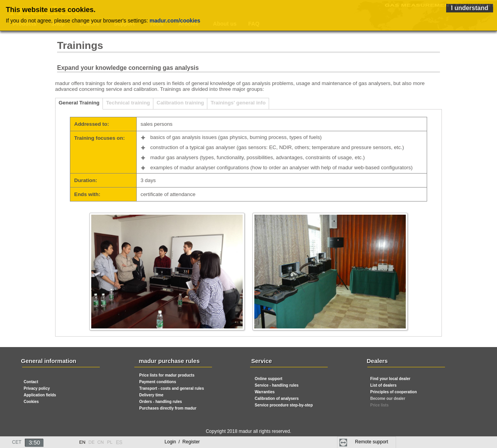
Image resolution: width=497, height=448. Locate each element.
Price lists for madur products (167, 375)
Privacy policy (37, 388)
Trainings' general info (238, 103)
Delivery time (151, 395)
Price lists (380, 405)
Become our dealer (388, 399)
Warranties (265, 392)
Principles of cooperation (394, 392)
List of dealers (384, 385)
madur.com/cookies (175, 21)
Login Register (182, 442)
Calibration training (180, 103)
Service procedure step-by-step (284, 405)
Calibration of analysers (277, 399)
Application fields (40, 395)
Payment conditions (158, 382)
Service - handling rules (277, 385)
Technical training (128, 103)
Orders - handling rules (161, 402)
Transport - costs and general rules (172, 388)
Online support (268, 379)
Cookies (31, 402)
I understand (469, 8)
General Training (79, 103)
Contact (31, 382)
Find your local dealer (390, 379)
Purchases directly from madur (168, 408)
